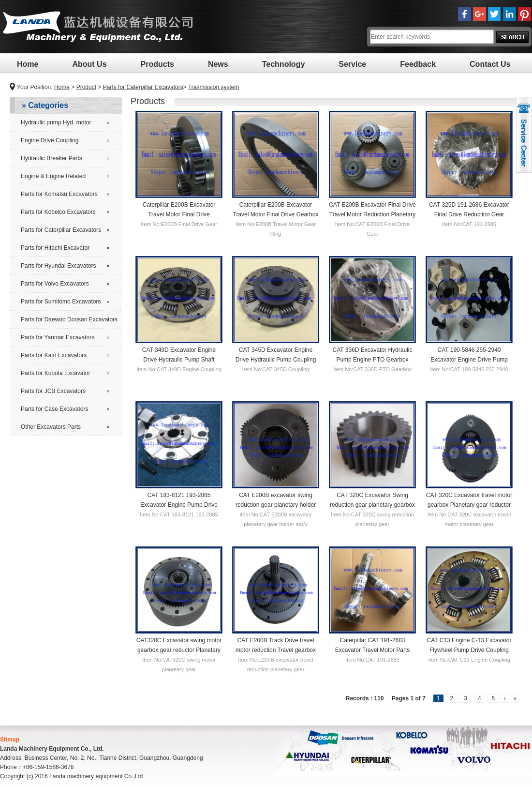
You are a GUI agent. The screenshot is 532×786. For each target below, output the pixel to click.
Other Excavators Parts (51, 427)
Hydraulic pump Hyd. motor (56, 122)
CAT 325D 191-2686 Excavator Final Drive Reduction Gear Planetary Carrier (469, 214)
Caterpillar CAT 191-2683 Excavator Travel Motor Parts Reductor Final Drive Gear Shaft (373, 650)
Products (157, 64)
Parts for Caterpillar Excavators (143, 87)
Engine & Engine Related (53, 176)
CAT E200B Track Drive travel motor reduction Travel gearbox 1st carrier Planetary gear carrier (276, 650)
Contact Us (490, 64)
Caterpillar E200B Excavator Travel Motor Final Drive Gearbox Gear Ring (276, 214)
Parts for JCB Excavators (53, 391)
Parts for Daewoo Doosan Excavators (69, 319)
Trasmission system (214, 87)
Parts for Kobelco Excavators (58, 212)
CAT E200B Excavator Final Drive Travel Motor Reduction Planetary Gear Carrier (372, 214)
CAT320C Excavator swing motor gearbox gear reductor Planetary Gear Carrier (179, 650)
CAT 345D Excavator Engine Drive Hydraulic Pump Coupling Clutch (276, 359)
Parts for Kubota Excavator (55, 373)
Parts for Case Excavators (54, 409)
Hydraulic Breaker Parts (52, 158)
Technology (284, 64)
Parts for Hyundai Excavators (58, 266)
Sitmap (10, 740)
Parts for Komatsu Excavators (59, 194)
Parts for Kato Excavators (54, 355)
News (218, 64)
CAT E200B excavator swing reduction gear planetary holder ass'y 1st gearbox (276, 504)
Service (352, 64)
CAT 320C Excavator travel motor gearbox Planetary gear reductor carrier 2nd (469, 504)
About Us (89, 64)
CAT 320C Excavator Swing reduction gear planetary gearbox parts (372, 504)
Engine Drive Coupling (50, 140)
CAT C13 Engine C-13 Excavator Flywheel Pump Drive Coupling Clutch (469, 650)
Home (28, 64)
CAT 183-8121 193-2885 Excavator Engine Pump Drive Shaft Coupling (179, 504)
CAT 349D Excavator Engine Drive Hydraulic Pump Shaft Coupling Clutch (179, 359)
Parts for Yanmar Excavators (58, 337)
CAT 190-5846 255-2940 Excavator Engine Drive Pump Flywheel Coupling (469, 359)
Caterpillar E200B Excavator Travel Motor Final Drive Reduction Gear (179, 214)
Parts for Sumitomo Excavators (61, 302)
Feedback (418, 64)
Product (86, 87)
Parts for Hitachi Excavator (55, 248)
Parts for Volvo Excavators (55, 284)
